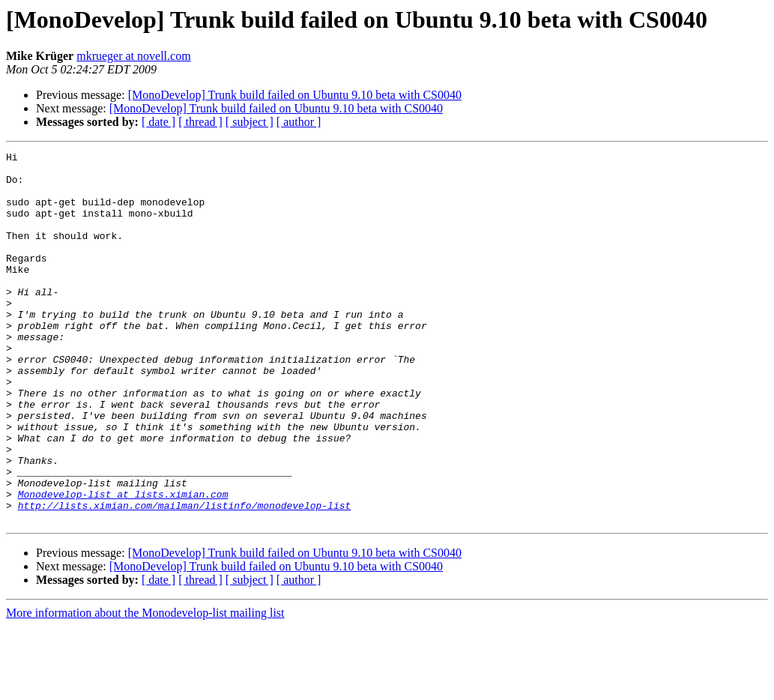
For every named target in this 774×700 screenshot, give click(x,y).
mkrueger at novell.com (133, 56)
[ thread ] (200, 122)
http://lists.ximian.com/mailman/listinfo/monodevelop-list (185, 577)
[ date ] (158, 122)
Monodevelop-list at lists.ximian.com (123, 564)
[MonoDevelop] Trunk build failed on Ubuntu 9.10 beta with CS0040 (295, 95)
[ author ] (299, 122)
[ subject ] (250, 122)
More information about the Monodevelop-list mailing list (145, 687)
